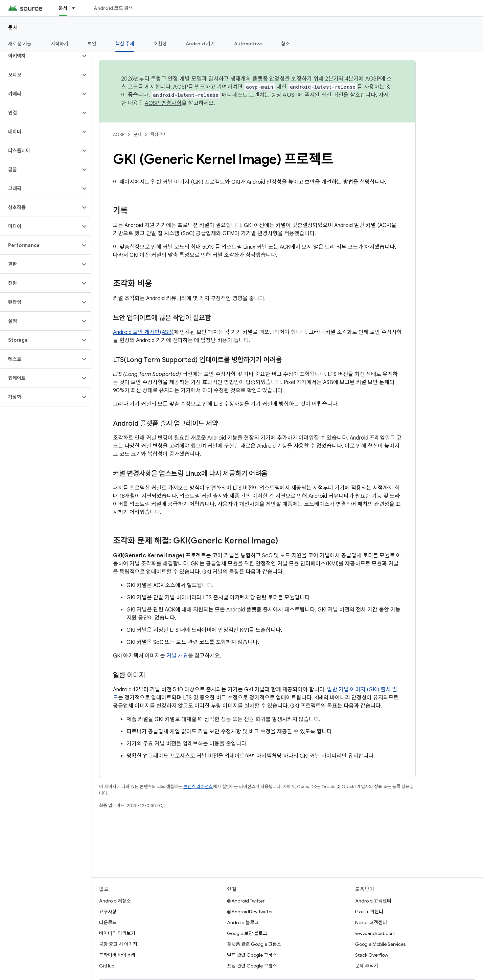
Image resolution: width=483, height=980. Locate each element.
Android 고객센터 (373, 901)
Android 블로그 (243, 922)
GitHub (107, 966)
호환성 (160, 44)
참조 (286, 44)
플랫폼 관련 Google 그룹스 (254, 944)
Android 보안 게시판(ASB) (143, 332)
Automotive (248, 44)
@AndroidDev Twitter (250, 912)
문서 (13, 27)
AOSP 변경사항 (163, 103)
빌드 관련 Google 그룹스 (252, 955)
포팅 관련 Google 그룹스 (252, 966)
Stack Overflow (372, 955)
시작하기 (60, 44)
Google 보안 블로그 (247, 933)
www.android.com (375, 933)
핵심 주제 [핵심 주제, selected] (125, 44)
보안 (92, 44)
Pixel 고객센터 (369, 912)
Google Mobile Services (380, 944)
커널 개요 (177, 656)
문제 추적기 (367, 966)
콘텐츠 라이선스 (198, 787)
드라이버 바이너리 (117, 955)
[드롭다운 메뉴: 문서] (76, 8)
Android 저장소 (115, 901)
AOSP (119, 135)
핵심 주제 (159, 135)
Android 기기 (200, 44)
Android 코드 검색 (113, 8)
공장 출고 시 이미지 (118, 944)
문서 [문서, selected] (63, 8)
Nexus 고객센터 (371, 922)
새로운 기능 (20, 44)
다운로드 (108, 922)
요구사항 (108, 912)
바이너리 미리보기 (117, 933)
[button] (40, 56)
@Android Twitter (246, 901)
